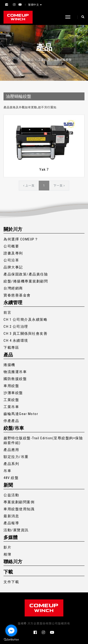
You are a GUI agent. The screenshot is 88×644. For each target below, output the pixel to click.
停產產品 (11, 421)
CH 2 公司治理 (16, 327)
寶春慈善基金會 (17, 295)
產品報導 (11, 523)
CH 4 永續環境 (16, 341)
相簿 (7, 554)
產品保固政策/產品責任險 (26, 274)
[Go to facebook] (11, 630)
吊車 (7, 471)
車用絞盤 (11, 386)
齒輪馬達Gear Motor (21, 414)
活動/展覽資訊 (16, 530)
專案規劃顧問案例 (19, 502)
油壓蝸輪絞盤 (63, 60)
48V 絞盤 (11, 478)
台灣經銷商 (13, 288)
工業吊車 (11, 407)
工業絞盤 (44, 60)
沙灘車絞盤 (13, 393)
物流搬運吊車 (15, 372)
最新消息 (11, 516)
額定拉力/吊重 (16, 457)
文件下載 (11, 582)
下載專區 (11, 348)
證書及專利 (13, 253)
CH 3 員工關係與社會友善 (25, 334)
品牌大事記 (13, 267)
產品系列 (11, 464)
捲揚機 (9, 365)
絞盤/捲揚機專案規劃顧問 (26, 281)
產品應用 (11, 450)
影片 (7, 547)
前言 (7, 313)
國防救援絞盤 (15, 379)
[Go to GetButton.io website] (11, 639)
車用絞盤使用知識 (19, 509)
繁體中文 (34, 5)
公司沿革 (11, 260)
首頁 (19, 60)
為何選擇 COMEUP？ (21, 239)
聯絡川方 (13, 562)
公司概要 (11, 246)
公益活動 (11, 495)
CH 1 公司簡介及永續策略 (25, 320)
